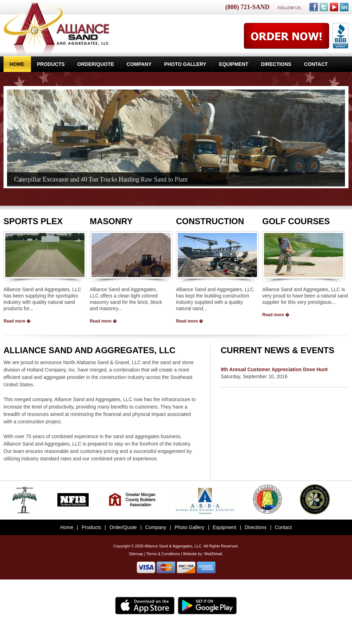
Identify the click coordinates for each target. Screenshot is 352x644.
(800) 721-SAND (247, 7)
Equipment (234, 64)
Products (51, 64)
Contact (316, 64)
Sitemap (136, 554)
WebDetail (213, 554)
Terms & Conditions (163, 554)
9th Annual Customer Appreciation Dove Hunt (274, 369)
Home (17, 64)
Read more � (17, 321)
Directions (276, 64)
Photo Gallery (185, 64)
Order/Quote (96, 64)
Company (139, 64)
